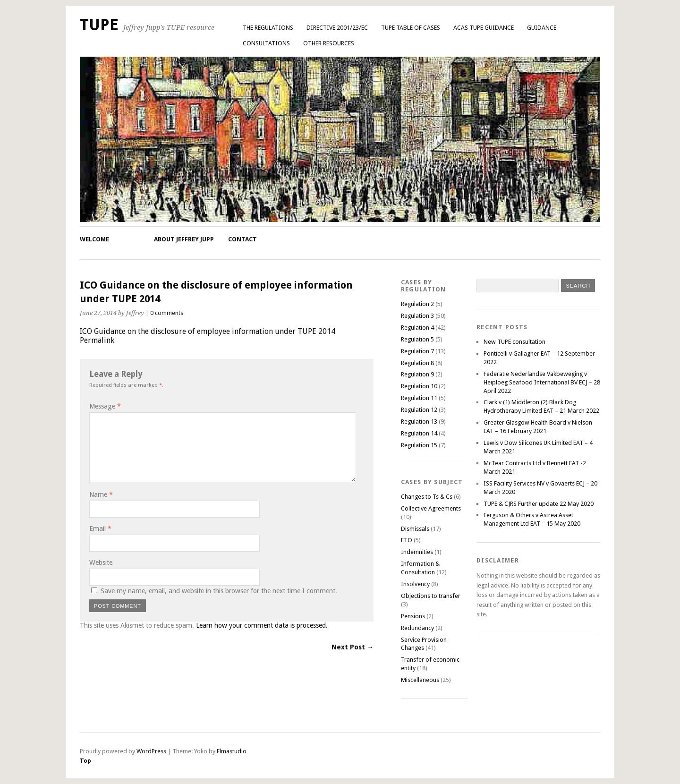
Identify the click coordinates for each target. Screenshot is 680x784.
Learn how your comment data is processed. (262, 625)
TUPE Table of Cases (411, 28)
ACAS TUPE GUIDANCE (484, 28)
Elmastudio (232, 751)
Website (101, 562)
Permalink (97, 340)
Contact (242, 239)
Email (100, 528)
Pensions (413, 616)
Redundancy (417, 628)
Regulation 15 (419, 445)
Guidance (542, 28)
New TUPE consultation (514, 342)
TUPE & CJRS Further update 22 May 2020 (539, 504)
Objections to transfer (431, 596)
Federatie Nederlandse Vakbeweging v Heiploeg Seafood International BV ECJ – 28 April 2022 (542, 382)
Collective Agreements (431, 508)
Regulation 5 (417, 339)
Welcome (94, 239)
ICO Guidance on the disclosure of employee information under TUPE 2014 (208, 331)
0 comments (167, 313)
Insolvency (415, 584)
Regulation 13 (419, 422)
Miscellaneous (420, 680)
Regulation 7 (417, 351)
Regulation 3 (417, 316)
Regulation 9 (417, 374)
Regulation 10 (419, 386)
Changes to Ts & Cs (427, 497)
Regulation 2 (417, 304)
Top (85, 761)
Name (101, 494)
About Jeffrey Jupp (184, 239)
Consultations (266, 43)
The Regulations (268, 28)
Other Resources (329, 43)
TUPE (99, 25)
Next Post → (353, 647)
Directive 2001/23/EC (337, 28)
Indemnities (417, 552)
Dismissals (415, 529)
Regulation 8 (417, 363)
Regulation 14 (419, 433)
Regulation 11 (419, 398)
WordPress (151, 751)
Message (105, 406)
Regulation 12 (419, 410)
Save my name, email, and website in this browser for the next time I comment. (219, 591)
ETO (407, 540)
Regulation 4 (417, 328)
